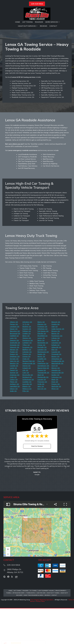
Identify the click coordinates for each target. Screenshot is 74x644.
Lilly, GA (25, 406)
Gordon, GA (55, 410)
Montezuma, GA (43, 387)
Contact (53, 26)
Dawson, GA (14, 376)
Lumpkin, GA (42, 385)
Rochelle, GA (42, 383)
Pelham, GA (27, 367)
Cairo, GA (26, 408)
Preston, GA (27, 390)
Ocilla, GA (41, 420)
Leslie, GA (13, 404)
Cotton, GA (14, 415)
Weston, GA (27, 374)
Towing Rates (30, 628)
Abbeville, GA (56, 383)
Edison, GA (14, 424)
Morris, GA (41, 357)
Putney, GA (14, 360)
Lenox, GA (41, 374)
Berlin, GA (41, 376)
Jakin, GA (41, 422)
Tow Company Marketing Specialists (42, 635)
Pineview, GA (42, 417)
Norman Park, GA (29, 397)
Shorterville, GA (43, 413)
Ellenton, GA (42, 360)
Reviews (44, 26)
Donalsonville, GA (58, 397)
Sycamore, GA (27, 383)
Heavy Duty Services (28, 26)
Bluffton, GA (27, 385)
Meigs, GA (26, 371)
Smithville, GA (15, 378)
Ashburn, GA (14, 420)
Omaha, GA (55, 360)
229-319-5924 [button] (37, 4)
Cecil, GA (55, 401)
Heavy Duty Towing (53, 628)
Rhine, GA (55, 424)
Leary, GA (13, 374)
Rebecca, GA (27, 424)
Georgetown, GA (43, 401)
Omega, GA (26, 392)
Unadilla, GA (42, 394)
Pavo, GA (41, 397)
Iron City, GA (42, 424)
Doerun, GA (14, 390)
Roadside (39, 22)
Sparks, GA (41, 390)
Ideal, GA (41, 410)
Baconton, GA (15, 367)
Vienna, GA (26, 401)
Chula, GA (26, 394)
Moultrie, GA (27, 362)
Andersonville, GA (29, 399)
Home (18, 22)
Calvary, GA (56, 374)
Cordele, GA (27, 369)
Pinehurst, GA (42, 362)
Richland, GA (27, 413)
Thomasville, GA (43, 408)
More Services (53, 22)
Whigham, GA (42, 364)
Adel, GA (55, 362)
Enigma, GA (42, 406)
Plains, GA (14, 417)
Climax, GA (41, 380)
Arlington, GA (27, 357)
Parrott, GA (14, 406)
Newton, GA (14, 399)
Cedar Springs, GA (58, 364)
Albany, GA (14, 357)
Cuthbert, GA (27, 378)
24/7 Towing (27, 22)
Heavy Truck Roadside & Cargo (34, 631)
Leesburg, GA (15, 362)
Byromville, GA (28, 410)
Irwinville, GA (27, 420)
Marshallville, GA (57, 399)
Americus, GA (15, 410)
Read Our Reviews (37, 482)
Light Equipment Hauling (46, 626)
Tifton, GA (26, 380)
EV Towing (33, 626)
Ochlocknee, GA (28, 415)
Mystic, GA (41, 392)
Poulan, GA (14, 387)
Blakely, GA (26, 422)
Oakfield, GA (14, 371)
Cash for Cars (41, 628)
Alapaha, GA (56, 406)
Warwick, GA (15, 383)
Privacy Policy (40, 637)
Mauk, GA (55, 415)
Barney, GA (55, 369)
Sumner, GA (14, 408)
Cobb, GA (13, 413)
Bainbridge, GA (43, 378)
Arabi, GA (13, 427)
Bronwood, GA (15, 369)
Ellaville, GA (42, 369)
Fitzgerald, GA (56, 390)
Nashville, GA (56, 422)
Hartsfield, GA (15, 422)
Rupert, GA (55, 376)
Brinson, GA (56, 367)
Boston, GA (55, 392)
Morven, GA (56, 404)
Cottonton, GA (57, 413)
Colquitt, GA (27, 404)
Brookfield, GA (42, 371)
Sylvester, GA (15, 380)
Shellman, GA (15, 392)
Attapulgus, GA (57, 394)
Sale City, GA (15, 397)
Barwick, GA (56, 357)
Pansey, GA (56, 420)
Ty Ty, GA (26, 360)
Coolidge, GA (27, 417)
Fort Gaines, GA (43, 367)
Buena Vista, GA (43, 404)
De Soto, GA (14, 394)
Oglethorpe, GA (43, 399)
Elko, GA (54, 385)
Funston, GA (27, 364)
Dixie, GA (55, 417)
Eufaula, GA (55, 380)
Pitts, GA (26, 427)
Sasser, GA (14, 364)
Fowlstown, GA (57, 371)
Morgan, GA (14, 385)
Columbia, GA (56, 378)
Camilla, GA (14, 401)
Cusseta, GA (56, 387)
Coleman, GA (27, 387)
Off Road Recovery (18, 628)
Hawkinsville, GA (58, 408)
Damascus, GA (28, 376)
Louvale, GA (42, 415)
